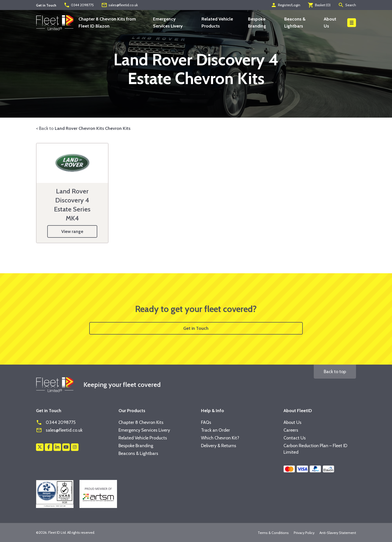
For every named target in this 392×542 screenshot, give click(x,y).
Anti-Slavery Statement (338, 533)
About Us (292, 422)
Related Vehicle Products (143, 438)
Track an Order (215, 430)
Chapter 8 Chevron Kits (141, 422)
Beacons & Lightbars (138, 453)
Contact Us (295, 438)
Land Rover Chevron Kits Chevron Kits (93, 128)
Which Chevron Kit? (220, 438)
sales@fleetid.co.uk (119, 5)
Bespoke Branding (136, 446)
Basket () (319, 5)
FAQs (206, 422)
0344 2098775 (79, 5)
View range (72, 231)
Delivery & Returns (219, 446)
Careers (291, 430)
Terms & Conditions (273, 533)
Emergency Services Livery (144, 430)
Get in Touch (196, 328)
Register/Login (285, 5)
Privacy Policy (304, 533)
